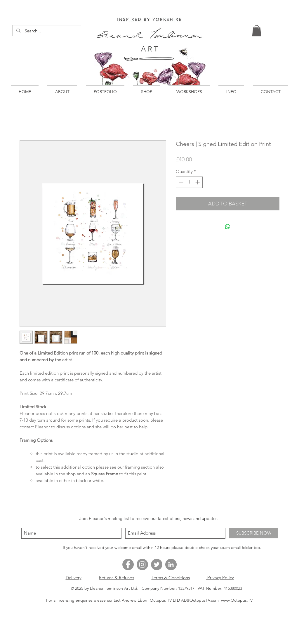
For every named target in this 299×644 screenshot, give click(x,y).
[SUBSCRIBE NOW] (254, 533)
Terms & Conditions (171, 578)
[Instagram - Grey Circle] (142, 564)
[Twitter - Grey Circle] (157, 564)
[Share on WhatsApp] (228, 227)
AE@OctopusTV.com (200, 600)
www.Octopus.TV (237, 600)
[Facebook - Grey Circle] (128, 564)
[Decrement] (181, 182)
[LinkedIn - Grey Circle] (171, 564)
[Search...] (47, 31)
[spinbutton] (189, 182)
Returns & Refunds (117, 578)
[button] (257, 31)
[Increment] (198, 182)
